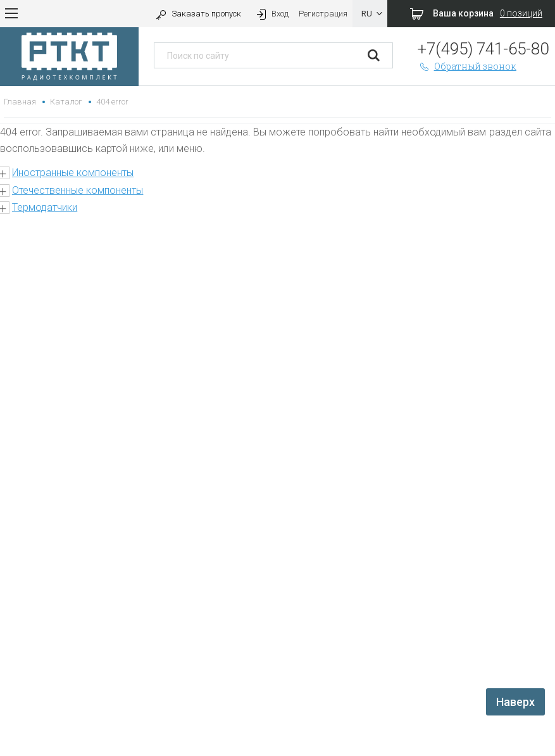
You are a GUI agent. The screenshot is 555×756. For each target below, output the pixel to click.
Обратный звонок (467, 66)
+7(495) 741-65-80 (483, 49)
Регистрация (323, 14)
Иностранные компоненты (73, 173)
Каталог (66, 102)
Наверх (515, 702)
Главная (20, 102)
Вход (271, 14)
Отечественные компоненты (78, 190)
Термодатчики (45, 207)
